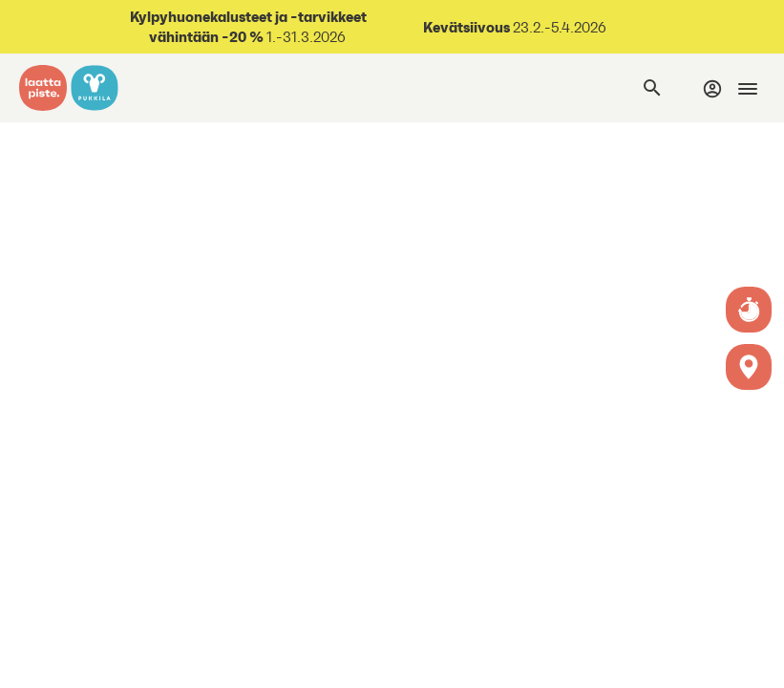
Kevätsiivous (466, 27)
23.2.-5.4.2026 (558, 27)
